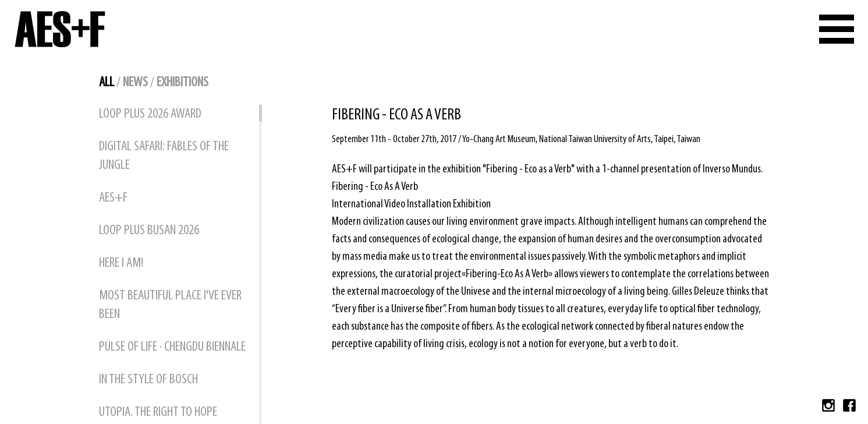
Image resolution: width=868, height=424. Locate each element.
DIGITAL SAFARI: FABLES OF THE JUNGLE (164, 156)
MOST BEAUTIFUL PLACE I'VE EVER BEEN (170, 305)
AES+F (113, 198)
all (107, 83)
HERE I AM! (121, 263)
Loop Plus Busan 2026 (149, 231)
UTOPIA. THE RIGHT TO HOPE (158, 412)
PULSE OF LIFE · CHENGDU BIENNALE (172, 347)
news (135, 83)
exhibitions (183, 83)
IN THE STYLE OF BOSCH (148, 380)
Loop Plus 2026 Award (150, 114)
